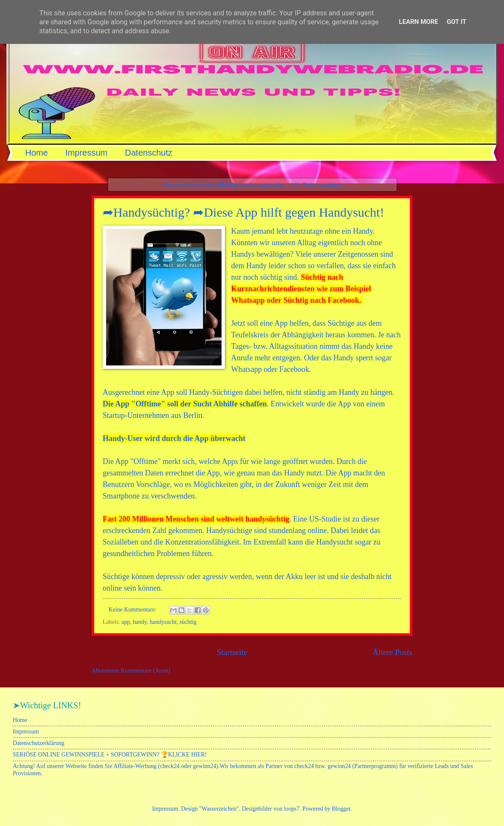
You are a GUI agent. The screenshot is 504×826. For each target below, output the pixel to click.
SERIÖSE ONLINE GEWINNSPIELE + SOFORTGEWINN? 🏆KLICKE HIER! (110, 755)
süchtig (188, 622)
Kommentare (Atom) (146, 671)
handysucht (163, 622)
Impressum (86, 153)
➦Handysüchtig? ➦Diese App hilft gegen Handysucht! (243, 212)
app (126, 622)
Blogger (341, 809)
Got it (456, 22)
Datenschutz (148, 153)
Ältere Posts (392, 652)
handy (140, 622)
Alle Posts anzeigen (316, 184)
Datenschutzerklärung (39, 743)
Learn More (418, 22)
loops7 (292, 809)
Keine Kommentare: (133, 610)
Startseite (232, 652)
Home (36, 153)
